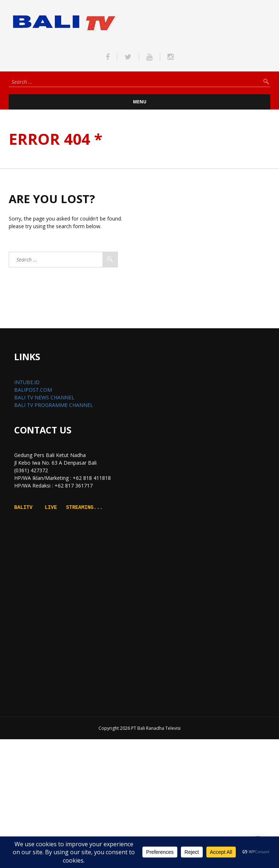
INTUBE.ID (27, 382)
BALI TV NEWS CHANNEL (44, 397)
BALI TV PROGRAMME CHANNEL (54, 405)
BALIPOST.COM (33, 390)
